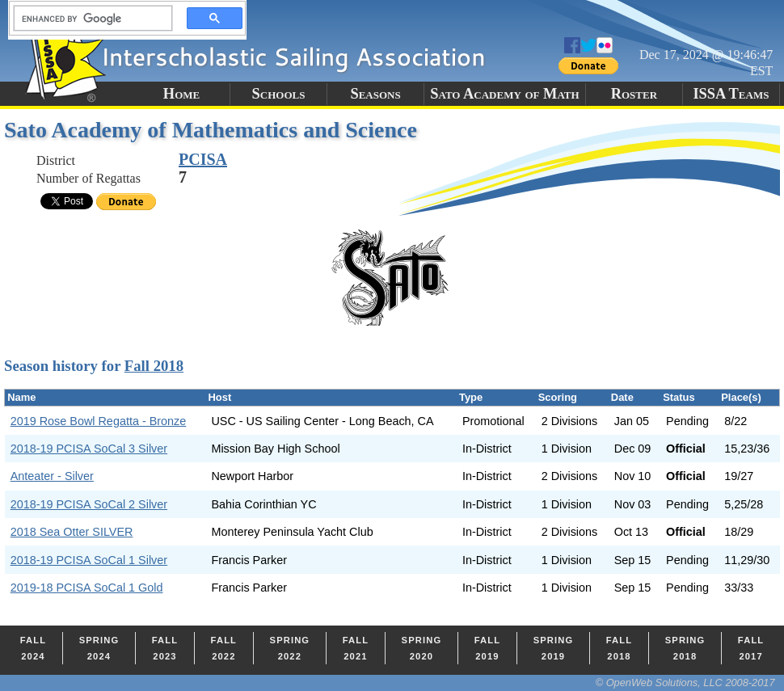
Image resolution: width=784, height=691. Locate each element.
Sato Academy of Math (504, 94)
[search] (88, 19)
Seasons (375, 94)
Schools (279, 94)
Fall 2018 (154, 366)
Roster (634, 94)
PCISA (203, 159)
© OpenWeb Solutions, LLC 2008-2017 (685, 683)
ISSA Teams (731, 94)
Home (181, 94)
